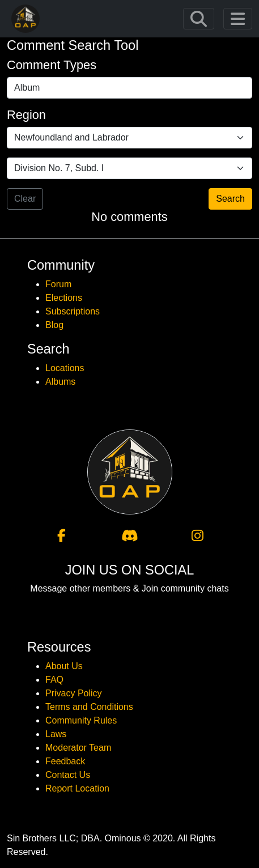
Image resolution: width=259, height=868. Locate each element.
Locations (65, 368)
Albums (60, 382)
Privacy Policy (74, 693)
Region (26, 115)
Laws (56, 734)
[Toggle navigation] (199, 19)
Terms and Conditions (89, 707)
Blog (54, 325)
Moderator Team (78, 748)
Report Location (77, 788)
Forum (58, 284)
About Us (64, 666)
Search (230, 199)
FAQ (54, 680)
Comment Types (52, 65)
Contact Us (68, 775)
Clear (25, 199)
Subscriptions (73, 311)
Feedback (65, 761)
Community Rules (81, 720)
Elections (64, 298)
